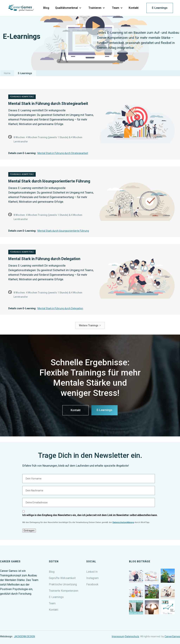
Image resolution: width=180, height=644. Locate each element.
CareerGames (172, 636)
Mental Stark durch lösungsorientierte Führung (63, 231)
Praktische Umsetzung (63, 584)
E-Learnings (160, 8)
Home (7, 73)
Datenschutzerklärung (123, 522)
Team (52, 603)
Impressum (118, 636)
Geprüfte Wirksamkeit (62, 578)
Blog (52, 572)
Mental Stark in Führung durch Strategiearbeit (63, 153)
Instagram (92, 578)
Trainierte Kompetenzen (64, 591)
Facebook (92, 584)
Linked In (92, 572)
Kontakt (76, 410)
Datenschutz (132, 636)
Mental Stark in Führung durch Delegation (60, 308)
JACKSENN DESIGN (24, 636)
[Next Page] (90, 325)
